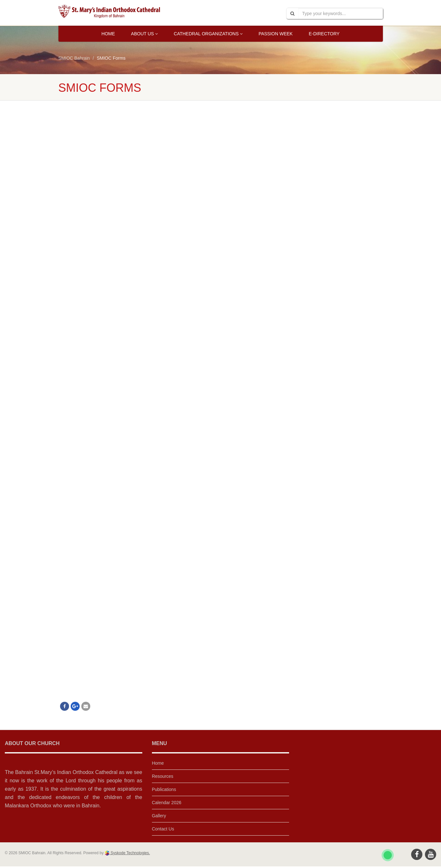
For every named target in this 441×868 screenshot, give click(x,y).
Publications (164, 789)
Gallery (159, 816)
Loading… (161, 402)
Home (108, 34)
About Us (144, 34)
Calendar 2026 (167, 803)
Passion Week (276, 34)
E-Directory (324, 34)
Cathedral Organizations (208, 34)
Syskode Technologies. (130, 853)
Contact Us (163, 829)
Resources (163, 776)
